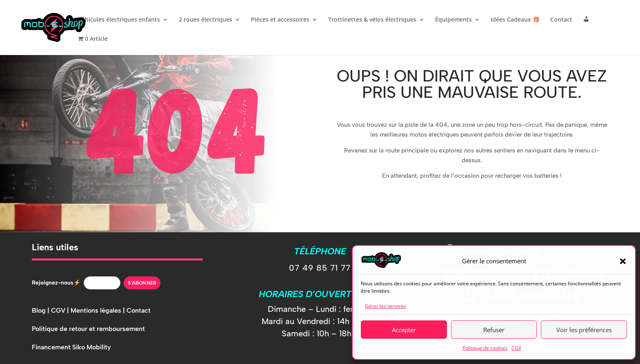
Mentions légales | (99, 310)
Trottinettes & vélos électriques (372, 20)
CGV (516, 348)
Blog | (41, 310)
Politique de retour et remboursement (88, 329)
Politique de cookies (485, 348)
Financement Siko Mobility (71, 347)
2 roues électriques (206, 20)
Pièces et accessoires (280, 20)
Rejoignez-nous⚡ (56, 283)
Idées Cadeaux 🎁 (515, 20)
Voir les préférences (584, 330)
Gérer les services (386, 306)
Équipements (453, 20)
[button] (623, 261)
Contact (561, 20)
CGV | (61, 310)
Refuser (494, 330)
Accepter (404, 330)
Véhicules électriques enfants (119, 20)
